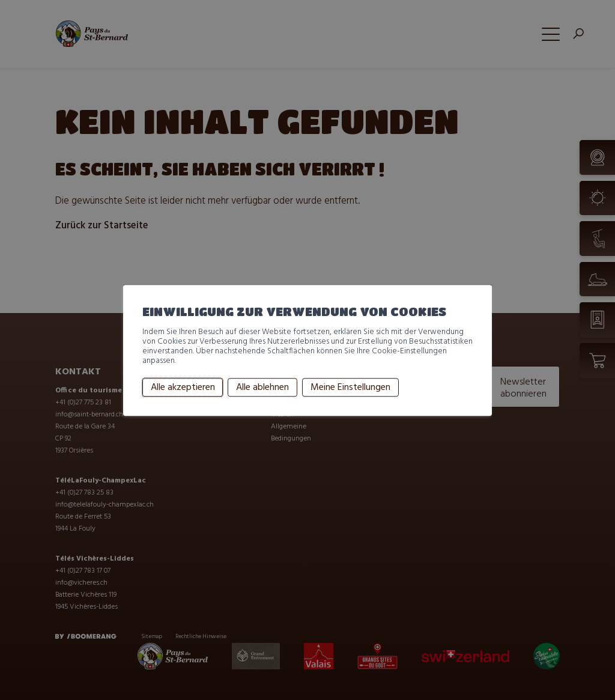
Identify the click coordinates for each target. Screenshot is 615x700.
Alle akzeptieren (183, 388)
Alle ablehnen (262, 388)
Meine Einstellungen (350, 388)
